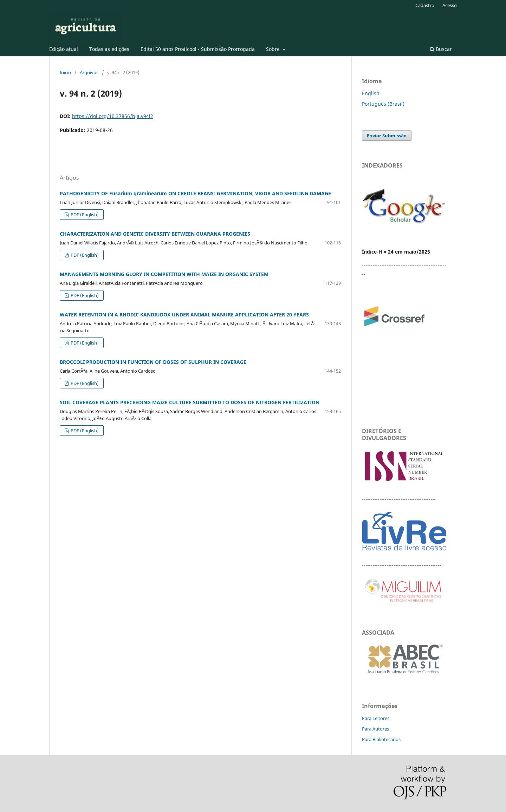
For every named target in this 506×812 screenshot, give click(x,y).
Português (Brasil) (383, 104)
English (371, 93)
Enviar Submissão (387, 136)
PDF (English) (84, 215)
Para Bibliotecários (381, 739)
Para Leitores (376, 718)
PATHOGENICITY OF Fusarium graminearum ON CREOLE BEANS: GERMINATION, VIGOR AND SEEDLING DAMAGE (195, 193)
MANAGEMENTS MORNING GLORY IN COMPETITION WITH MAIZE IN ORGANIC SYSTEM (164, 274)
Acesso (450, 5)
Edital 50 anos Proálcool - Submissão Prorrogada (198, 49)
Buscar (441, 49)
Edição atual (64, 49)
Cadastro (425, 5)
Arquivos (89, 72)
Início (65, 72)
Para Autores (375, 729)
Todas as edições (109, 49)
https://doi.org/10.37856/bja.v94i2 (113, 116)
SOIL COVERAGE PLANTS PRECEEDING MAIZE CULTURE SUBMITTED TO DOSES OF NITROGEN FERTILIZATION (190, 402)
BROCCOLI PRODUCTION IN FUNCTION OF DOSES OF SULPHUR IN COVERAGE (153, 362)
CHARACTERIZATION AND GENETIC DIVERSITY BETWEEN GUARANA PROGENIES (155, 234)
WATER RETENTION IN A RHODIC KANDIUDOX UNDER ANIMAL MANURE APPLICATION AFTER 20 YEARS (184, 315)
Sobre (274, 49)
